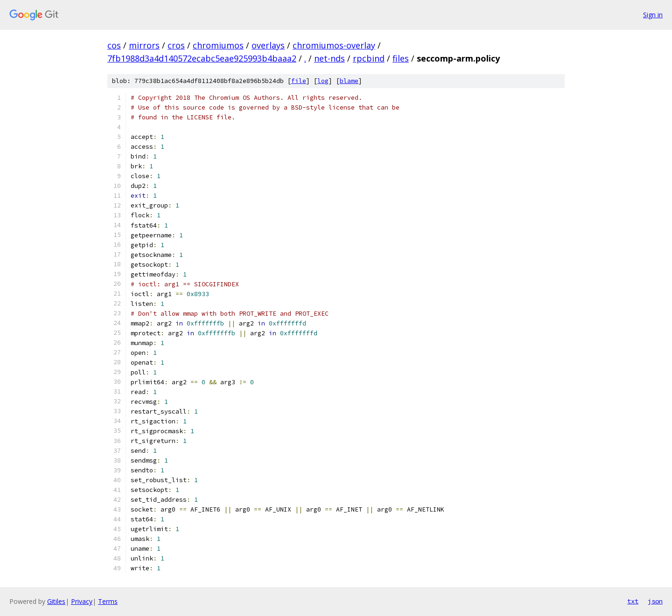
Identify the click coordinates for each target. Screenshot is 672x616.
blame (349, 81)
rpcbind (369, 58)
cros (176, 45)
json (655, 601)
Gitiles (56, 601)
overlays (268, 45)
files (401, 58)
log (323, 81)
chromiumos (218, 45)
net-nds (329, 58)
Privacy (82, 601)
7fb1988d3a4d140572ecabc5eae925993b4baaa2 (202, 58)
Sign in (653, 15)
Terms (108, 601)
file (299, 81)
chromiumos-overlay (334, 45)
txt (633, 601)
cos (114, 45)
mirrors (144, 45)
